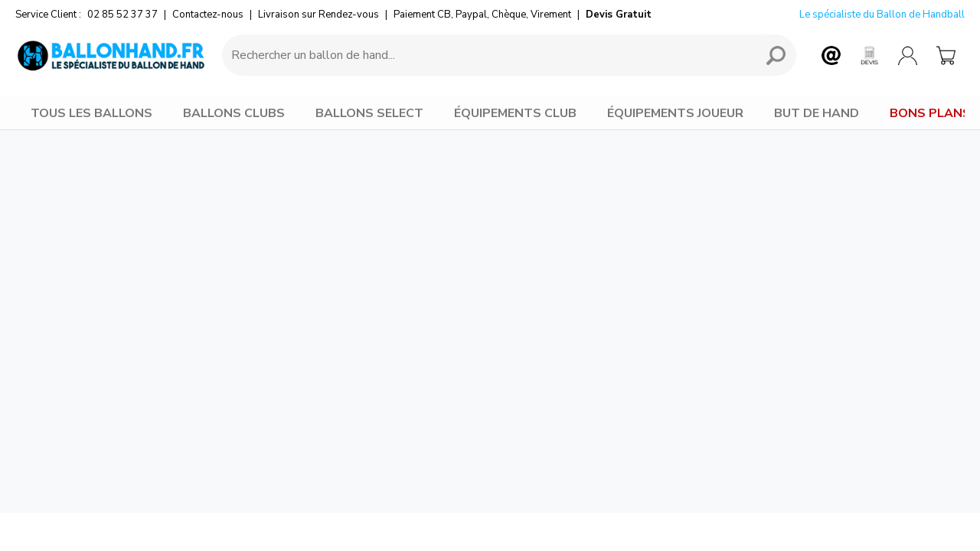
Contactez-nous (208, 15)
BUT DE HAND (817, 113)
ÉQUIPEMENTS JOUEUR (675, 113)
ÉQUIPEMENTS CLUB (515, 113)
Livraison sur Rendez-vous (318, 15)
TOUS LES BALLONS (91, 113)
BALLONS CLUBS (234, 113)
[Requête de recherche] (486, 55)
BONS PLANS (930, 113)
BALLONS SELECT (369, 113)
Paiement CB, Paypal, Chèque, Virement (482, 15)
